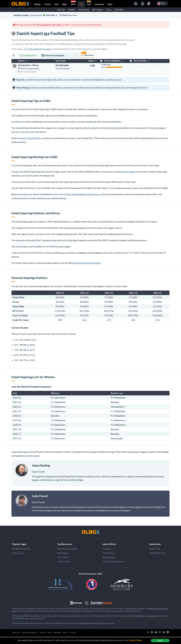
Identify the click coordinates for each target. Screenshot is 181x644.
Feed (89, 3)
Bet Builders (63, 553)
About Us (16, 632)
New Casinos (18, 553)
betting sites (140, 616)
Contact (42, 632)
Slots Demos (63, 557)
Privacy (73, 632)
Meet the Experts (29, 632)
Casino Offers (109, 553)
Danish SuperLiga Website (88, 263)
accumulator (130, 172)
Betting (38, 4)
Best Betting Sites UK (21, 549)
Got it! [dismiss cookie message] (160, 641)
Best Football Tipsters (31, 138)
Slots (56, 4)
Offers (73, 3)
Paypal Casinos (64, 561)
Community (99, 4)
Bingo (65, 4)
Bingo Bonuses (109, 557)
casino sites (152, 616)
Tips (81, 4)
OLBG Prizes (155, 549)
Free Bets (107, 549)
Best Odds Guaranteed (67, 549)
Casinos (48, 4)
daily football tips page (39, 49)
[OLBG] (90, 532)
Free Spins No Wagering (113, 561)
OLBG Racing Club (157, 553)
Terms (65, 632)
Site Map (57, 632)
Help (49, 632)
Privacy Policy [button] (136, 640)
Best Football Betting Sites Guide (83, 194)
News (110, 4)
